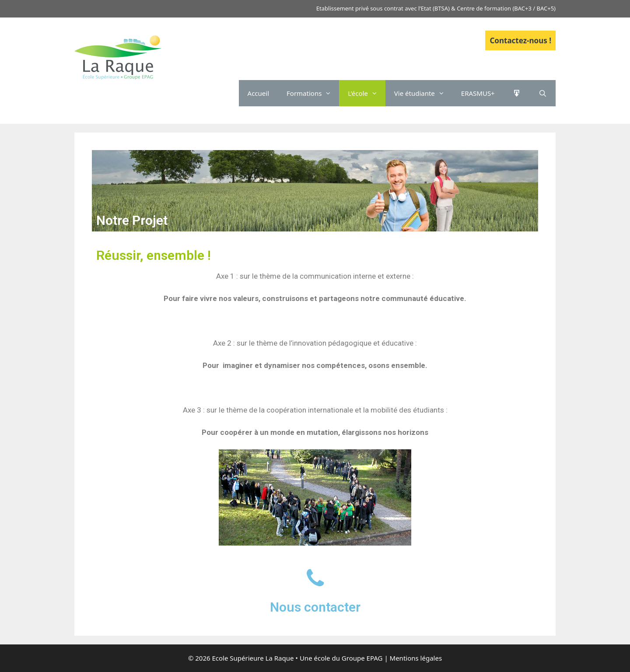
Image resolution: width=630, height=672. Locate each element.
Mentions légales (416, 658)
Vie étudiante (423, 93)
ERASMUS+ (478, 93)
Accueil (258, 93)
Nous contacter (315, 607)
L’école (366, 93)
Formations (313, 93)
